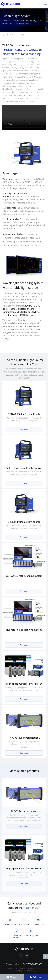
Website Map (18, 971)
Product (11, 35)
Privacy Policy (30, 971)
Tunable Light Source (23, 35)
